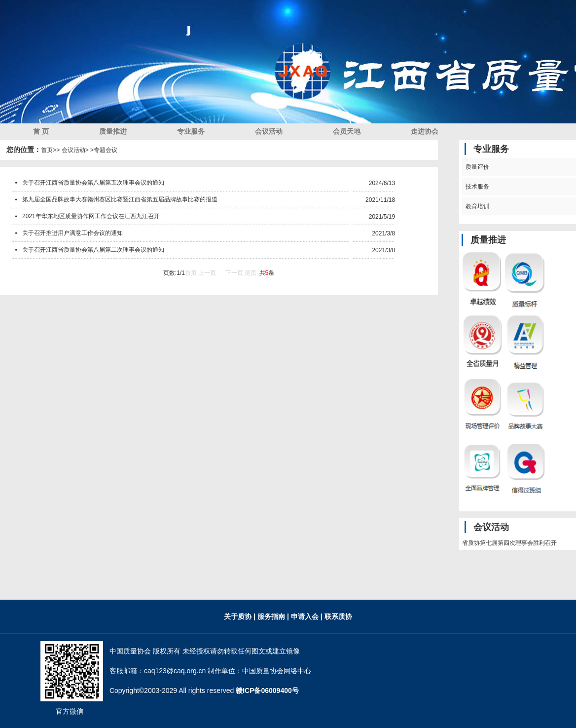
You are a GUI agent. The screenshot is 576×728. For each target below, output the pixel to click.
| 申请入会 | (305, 616)
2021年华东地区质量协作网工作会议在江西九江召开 (91, 216)
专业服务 (191, 131)
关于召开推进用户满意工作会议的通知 (72, 233)
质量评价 (476, 167)
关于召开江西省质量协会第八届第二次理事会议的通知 (93, 250)
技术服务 (476, 187)
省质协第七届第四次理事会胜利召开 (509, 543)
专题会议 (106, 150)
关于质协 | (240, 616)
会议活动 (269, 131)
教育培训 (476, 206)
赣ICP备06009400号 (267, 690)
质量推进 (113, 131)
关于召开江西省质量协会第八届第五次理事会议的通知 (93, 183)
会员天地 (347, 131)
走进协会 (425, 131)
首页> (49, 150)
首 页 (41, 131)
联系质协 (337, 616)
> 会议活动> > (75, 150)
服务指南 (272, 616)
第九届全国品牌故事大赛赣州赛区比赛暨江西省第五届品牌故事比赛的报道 (120, 199)
